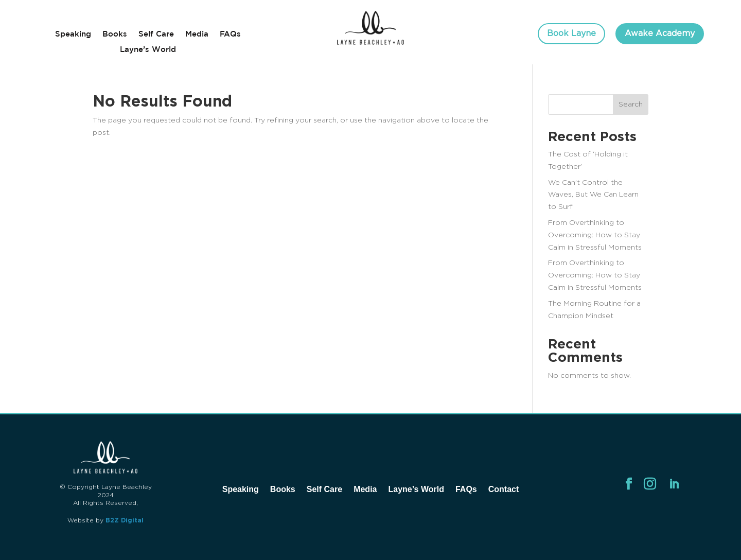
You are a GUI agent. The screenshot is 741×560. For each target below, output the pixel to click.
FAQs (230, 34)
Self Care (156, 34)
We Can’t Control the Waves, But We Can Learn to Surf (593, 195)
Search (631, 104)
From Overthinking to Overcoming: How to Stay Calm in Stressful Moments (595, 235)
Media (197, 34)
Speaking (73, 34)
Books (115, 34)
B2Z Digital (125, 520)
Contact (504, 489)
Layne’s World (148, 50)
